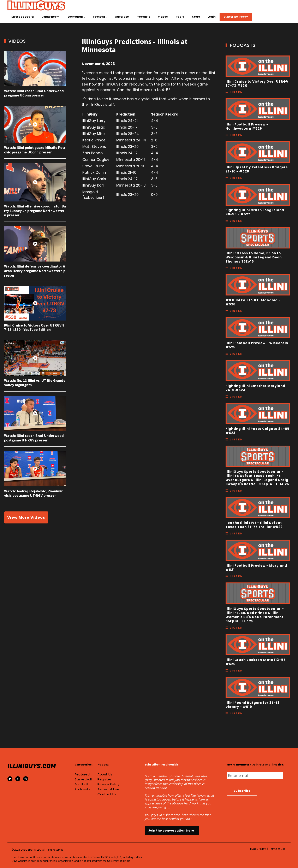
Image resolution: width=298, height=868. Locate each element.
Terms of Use (108, 789)
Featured (82, 774)
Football (99, 17)
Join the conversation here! (172, 831)
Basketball (75, 17)
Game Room (51, 17)
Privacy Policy (108, 784)
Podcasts (143, 17)
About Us (105, 774)
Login (212, 17)
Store (196, 17)
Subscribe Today (236, 17)
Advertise (122, 17)
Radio (180, 17)
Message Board (23, 17)
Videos (163, 17)
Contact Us (107, 794)
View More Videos (26, 517)
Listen (236, 92)
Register (104, 779)
